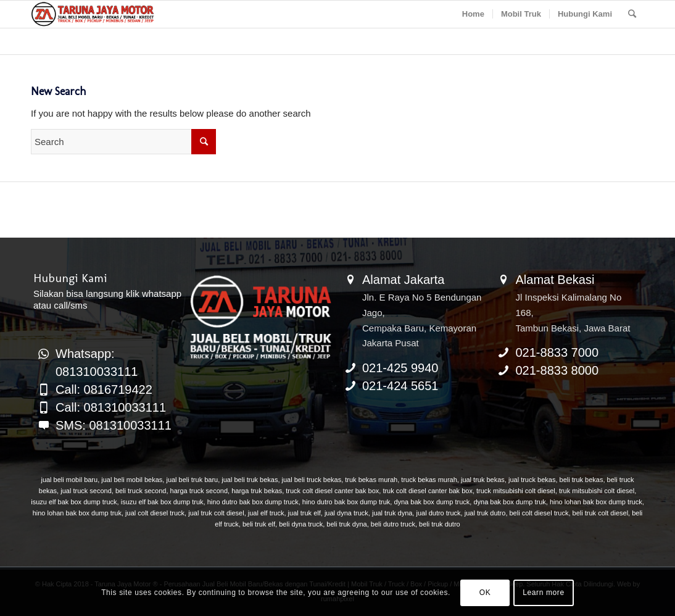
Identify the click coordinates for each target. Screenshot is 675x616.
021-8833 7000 (557, 352)
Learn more (543, 593)
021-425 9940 (400, 368)
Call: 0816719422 (104, 389)
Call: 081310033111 (111, 407)
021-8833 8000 (557, 370)
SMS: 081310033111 (114, 425)
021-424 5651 (400, 386)
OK (485, 593)
